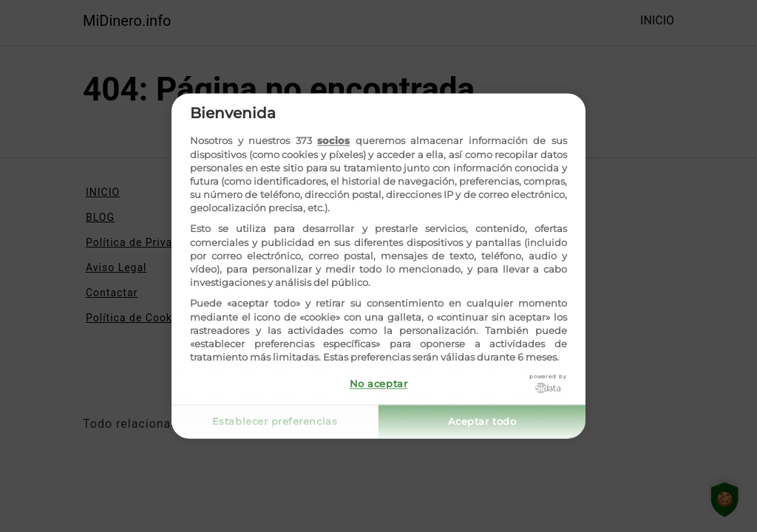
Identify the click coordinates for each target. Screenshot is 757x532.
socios (333, 141)
